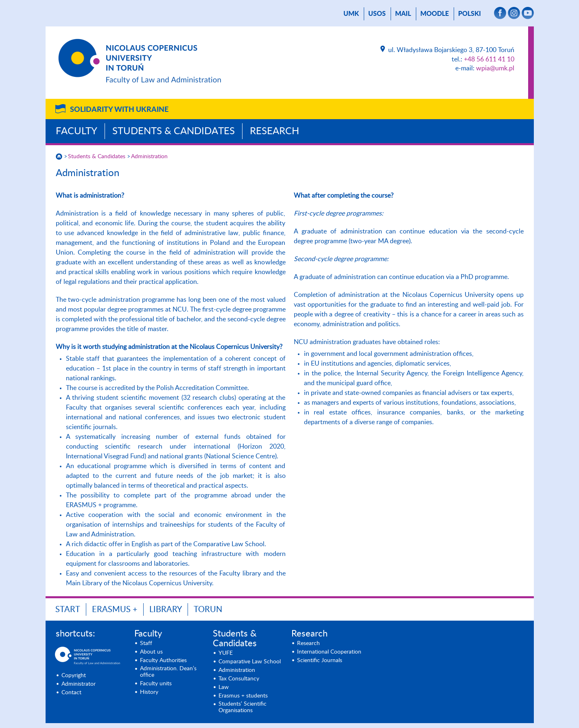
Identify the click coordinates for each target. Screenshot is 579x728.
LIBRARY (166, 610)
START (68, 610)
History (149, 692)
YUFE (226, 653)
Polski (470, 14)
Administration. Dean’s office (168, 672)
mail (403, 14)
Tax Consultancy (239, 679)
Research (274, 131)
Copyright (74, 676)
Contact (71, 693)
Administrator (79, 684)
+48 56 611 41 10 (489, 59)
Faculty (76, 131)
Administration (149, 157)
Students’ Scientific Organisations (243, 707)
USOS (377, 14)
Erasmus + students (243, 696)
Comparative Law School (250, 662)
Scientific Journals (320, 660)
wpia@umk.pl (495, 68)
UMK (351, 14)
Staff (146, 643)
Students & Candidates (174, 131)
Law (224, 687)
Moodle (435, 14)
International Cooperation (329, 652)
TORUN (208, 610)
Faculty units (156, 684)
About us (151, 652)
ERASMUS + (115, 610)
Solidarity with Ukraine (119, 110)
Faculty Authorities (163, 660)
